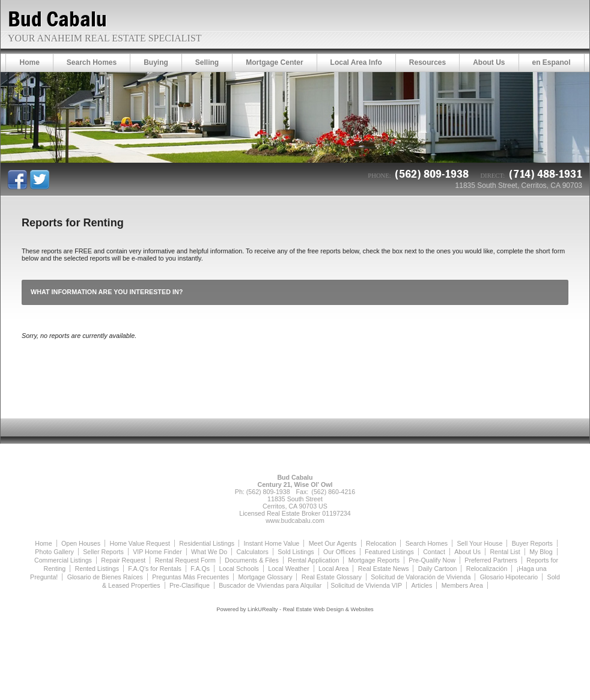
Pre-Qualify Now (432, 560)
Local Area (333, 569)
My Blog (541, 552)
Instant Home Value (272, 543)
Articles (421, 585)
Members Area (462, 585)
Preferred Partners (491, 560)
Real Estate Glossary (332, 577)
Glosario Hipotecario (509, 577)
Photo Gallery (54, 552)
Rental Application (313, 560)
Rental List (505, 552)
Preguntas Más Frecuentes (190, 577)
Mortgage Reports (374, 560)
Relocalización (487, 569)
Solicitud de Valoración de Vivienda (421, 577)
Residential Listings (207, 543)
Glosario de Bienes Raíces (105, 577)
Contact (434, 552)
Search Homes (92, 62)
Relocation (381, 543)
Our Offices (339, 552)
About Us (489, 62)
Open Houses (81, 543)
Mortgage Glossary (265, 577)
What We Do (209, 552)
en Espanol (552, 62)
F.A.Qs (200, 569)
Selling (207, 62)
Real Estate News (384, 569)
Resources (427, 62)
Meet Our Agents (333, 543)
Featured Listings (389, 552)
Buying (156, 62)
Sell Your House (480, 543)
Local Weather (289, 569)
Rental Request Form (185, 560)
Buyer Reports (532, 543)
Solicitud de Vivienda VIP (366, 585)
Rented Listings (97, 569)
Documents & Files (251, 560)
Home (29, 62)
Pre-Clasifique (190, 585)
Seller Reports (103, 552)
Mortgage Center (274, 62)
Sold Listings (296, 552)
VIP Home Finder (157, 552)
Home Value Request (140, 543)
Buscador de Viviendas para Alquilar (271, 585)
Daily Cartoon (438, 569)
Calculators (253, 552)
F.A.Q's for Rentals (155, 569)
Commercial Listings (63, 560)
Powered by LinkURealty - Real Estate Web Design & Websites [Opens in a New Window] (295, 609)
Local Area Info (356, 62)
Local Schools (239, 569)
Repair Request (123, 560)
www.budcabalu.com (295, 520)
